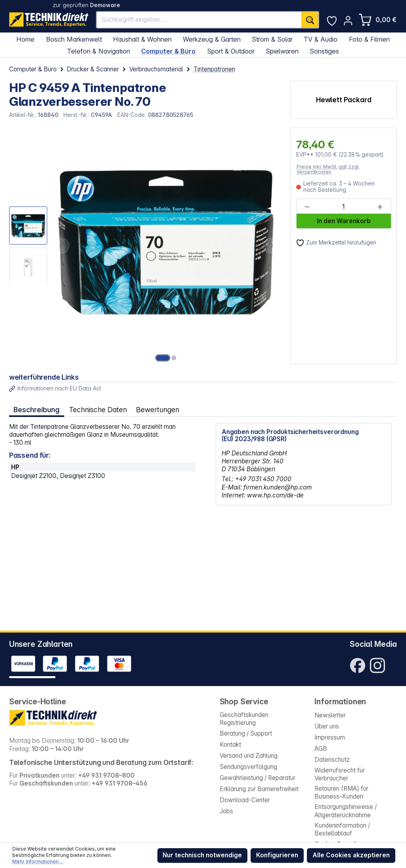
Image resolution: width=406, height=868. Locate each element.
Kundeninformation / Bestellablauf (342, 829)
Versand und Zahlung (249, 756)
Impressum (330, 737)
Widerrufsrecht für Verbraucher (340, 774)
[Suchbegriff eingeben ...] (199, 20)
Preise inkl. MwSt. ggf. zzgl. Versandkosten (328, 169)
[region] (145, 246)
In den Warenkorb (344, 221)
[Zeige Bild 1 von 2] (163, 358)
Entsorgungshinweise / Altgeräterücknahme (346, 811)
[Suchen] (310, 20)
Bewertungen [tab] (158, 410)
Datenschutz (332, 760)
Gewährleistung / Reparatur (258, 778)
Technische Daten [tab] (98, 410)
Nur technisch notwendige (202, 855)
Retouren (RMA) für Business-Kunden (341, 792)
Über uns (327, 726)
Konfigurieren (277, 855)
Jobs (226, 811)
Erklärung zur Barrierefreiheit (259, 789)
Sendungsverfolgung (248, 767)
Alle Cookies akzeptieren (351, 855)
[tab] (37, 410)
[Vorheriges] (61, 246)
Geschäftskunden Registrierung (244, 719)
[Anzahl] (343, 207)
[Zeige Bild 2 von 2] (174, 358)
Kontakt (230, 745)
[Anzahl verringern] (307, 207)
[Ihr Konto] (348, 21)
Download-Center (245, 800)
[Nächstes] (271, 246)
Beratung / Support (246, 733)
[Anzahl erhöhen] (380, 207)
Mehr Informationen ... (38, 861)
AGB (321, 749)
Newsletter (330, 715)
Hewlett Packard (344, 100)
